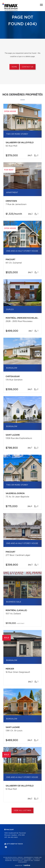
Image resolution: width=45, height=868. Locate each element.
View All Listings (22, 811)
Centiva (27, 865)
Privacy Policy (18, 861)
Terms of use (28, 861)
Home (14, 67)
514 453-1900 (13, 837)
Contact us (28, 67)
